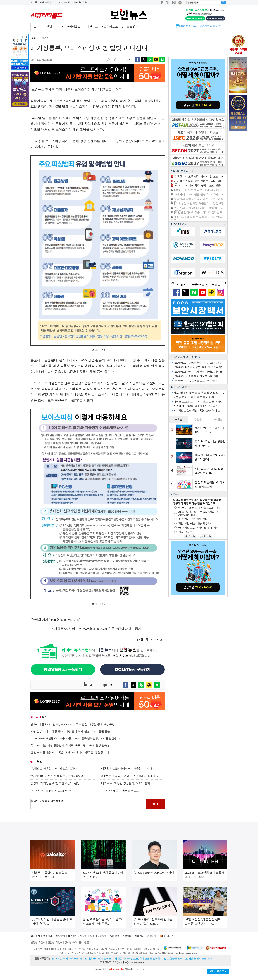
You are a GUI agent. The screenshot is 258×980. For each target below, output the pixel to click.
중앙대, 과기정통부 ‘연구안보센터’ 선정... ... (58, 783)
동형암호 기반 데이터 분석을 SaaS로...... (197, 397)
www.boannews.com (96, 629)
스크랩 (67, 2)
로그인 (34, 2)
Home (34, 38)
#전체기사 (51, 27)
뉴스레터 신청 (81, 2)
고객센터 (127, 936)
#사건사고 (91, 27)
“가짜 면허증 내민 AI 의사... (197, 363)
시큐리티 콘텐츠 (214, 26)
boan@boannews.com (64, 620)
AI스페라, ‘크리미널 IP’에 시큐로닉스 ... (197, 406)
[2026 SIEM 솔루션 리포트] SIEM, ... (53, 791)
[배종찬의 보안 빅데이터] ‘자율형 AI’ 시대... (128, 769)
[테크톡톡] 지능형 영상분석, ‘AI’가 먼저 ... (127, 783)
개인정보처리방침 (77, 936)
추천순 (198, 419)
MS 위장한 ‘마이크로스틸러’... (199, 367)
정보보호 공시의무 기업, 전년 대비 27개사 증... (129, 776)
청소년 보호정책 (98, 936)
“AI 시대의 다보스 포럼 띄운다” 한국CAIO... (58, 776)
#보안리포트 (110, 27)
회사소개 (35, 936)
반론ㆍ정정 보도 (218, 971)
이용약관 (60, 936)
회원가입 (44, 2)
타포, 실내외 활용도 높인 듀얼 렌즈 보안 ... (199, 393)
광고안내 (48, 936)
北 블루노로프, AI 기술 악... (197, 381)
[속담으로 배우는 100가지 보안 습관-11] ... (57, 769)
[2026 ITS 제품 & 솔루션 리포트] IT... (123, 791)
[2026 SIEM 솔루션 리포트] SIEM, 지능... (198, 190)
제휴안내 (139, 936)
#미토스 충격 (130, 27)
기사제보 (56, 2)
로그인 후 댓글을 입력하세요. (88, 804)
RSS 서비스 (168, 936)
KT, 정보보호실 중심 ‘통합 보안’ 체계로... (198, 411)
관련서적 (152, 936)
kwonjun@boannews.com (131, 962)
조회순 (178, 419)
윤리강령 (114, 936)
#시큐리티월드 (71, 27)
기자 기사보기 (151, 640)
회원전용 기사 (189, 26)
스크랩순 (218, 419)
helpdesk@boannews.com (186, 953)
